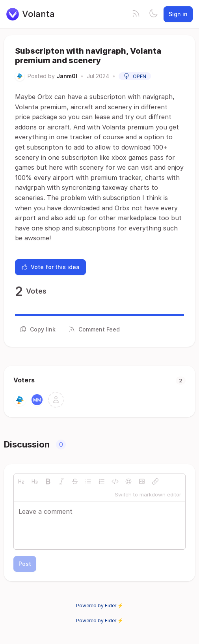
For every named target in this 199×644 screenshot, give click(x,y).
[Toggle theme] (153, 14)
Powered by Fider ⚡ (100, 606)
